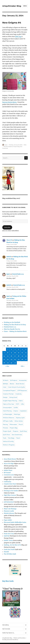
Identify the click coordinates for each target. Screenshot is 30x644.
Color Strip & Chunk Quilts (17, 387)
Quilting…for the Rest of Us (13, 545)
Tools (5, 438)
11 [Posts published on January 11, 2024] (19, 353)
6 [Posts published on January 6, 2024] (26, 349)
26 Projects (14, 380)
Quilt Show (6, 435)
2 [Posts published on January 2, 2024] (11, 349)
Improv (16, 411)
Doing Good (13, 397)
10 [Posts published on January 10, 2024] (15, 353)
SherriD (6, 552)
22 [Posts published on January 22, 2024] (8, 359)
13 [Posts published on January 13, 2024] (26, 353)
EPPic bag (18, 37)
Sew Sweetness (17, 435)
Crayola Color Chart (10, 484)
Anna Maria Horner (10, 459)
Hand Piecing (7, 411)
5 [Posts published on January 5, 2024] (22, 349)
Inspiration (23, 411)
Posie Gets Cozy (9, 534)
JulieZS (9, 257)
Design (5, 397)
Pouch (21, 424)
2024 (25, 145)
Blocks (12, 384)
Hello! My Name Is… (8, 633)
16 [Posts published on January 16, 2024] (11, 356)
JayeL (6, 145)
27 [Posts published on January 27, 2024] (26, 359)
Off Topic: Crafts (8, 421)
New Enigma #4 (12, 23)
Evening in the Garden (11, 491)
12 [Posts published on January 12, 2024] (22, 353)
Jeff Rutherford (9, 502)
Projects (16, 431)
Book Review (20, 384)
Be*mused (7, 473)
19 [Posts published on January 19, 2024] (22, 356)
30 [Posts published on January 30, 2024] (11, 363)
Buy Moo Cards (8, 581)
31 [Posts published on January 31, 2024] (15, 363)
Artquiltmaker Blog (12, 6)
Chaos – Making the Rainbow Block (15, 331)
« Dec (7, 366)
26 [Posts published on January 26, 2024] (22, 359)
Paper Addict (8, 520)
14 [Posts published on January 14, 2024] (4, 356)
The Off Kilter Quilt (10, 554)
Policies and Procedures (20, 638)
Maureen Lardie (9, 511)
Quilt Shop (23, 431)
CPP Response (22, 391)
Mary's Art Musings (10, 509)
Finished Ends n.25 (10, 327)
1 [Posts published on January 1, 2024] (8, 349)
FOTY (18, 404)
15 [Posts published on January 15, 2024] (8, 356)
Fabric (21, 401)
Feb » (23, 366)
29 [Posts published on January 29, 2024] (8, 363)
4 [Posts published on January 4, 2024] (19, 349)
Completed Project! (9, 391)
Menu (25, 6)
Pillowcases (13, 424)
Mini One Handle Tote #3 (12, 329)
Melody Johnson (9, 513)
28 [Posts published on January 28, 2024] (4, 363)
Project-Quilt (7, 431)
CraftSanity (8, 482)
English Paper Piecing (10, 401)
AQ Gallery (6, 625)
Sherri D (9, 240)
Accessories (23, 380)
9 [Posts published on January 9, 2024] (11, 353)
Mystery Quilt (20, 418)
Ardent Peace (8, 470)
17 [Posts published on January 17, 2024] (15, 356)
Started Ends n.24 (18, 274)
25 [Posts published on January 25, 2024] (19, 359)
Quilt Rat (7, 536)
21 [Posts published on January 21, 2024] (4, 359)
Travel (18, 438)
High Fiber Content (10, 495)
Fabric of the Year (8, 404)
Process (5, 428)
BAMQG (5, 384)
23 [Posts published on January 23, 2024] (11, 359)
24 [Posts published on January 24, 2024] (15, 359)
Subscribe (7, 227)
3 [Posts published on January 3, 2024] (15, 349)
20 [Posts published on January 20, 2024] (26, 356)
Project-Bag (16, 147)
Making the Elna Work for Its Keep (15, 325)
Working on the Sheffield (12, 322)
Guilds (16, 407)
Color (5, 387)
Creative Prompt (8, 394)
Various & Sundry (8, 441)
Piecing (5, 424)
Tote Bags (11, 438)
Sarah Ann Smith (9, 549)
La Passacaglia (7, 414)
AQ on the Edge (9, 463)
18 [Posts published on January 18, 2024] (19, 356)
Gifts (22, 404)
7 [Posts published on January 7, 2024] (4, 353)
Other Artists (19, 421)
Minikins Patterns (8, 147)
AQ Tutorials (6, 629)
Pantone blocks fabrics (9, 102)
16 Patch (6, 380)
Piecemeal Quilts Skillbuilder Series (15, 522)
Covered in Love (9, 475)
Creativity (19, 394)
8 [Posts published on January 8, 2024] (8, 353)
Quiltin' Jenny (8, 540)
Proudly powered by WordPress (10, 640)
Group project (7, 407)
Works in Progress (9, 445)
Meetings (17, 414)
